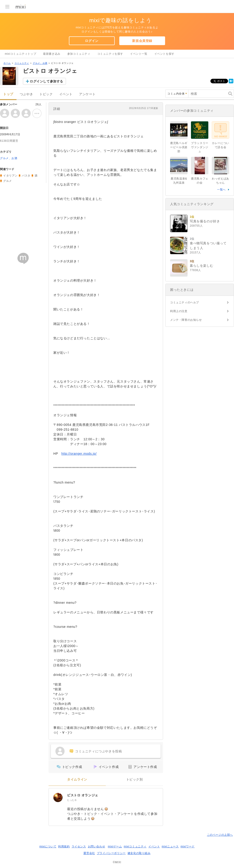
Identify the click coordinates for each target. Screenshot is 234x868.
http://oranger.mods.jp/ (79, 454)
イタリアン (10, 176)
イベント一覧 (139, 54)
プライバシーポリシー (111, 853)
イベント (66, 94)
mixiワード (188, 846)
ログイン (92, 41)
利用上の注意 (179, 311)
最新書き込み (52, 54)
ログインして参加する (46, 81)
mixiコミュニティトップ (20, 54)
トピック (46, 94)
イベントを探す (164, 54)
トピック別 (135, 780)
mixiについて (48, 846)
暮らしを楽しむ (201, 266)
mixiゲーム (115, 846)
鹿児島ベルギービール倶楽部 (179, 147)
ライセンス (79, 846)
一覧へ (221, 190)
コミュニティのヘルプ (185, 302)
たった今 (72, 800)
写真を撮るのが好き (205, 221)
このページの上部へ (220, 835)
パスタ (26, 176)
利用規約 (64, 846)
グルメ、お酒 (40, 63)
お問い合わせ (97, 846)
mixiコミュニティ (135, 846)
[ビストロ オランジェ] (58, 797)
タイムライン (77, 780)
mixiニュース (170, 846)
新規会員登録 (142, 41)
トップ (8, 94)
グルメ (8, 181)
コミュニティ (22, 63)
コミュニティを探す (110, 54)
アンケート (87, 94)
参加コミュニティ (79, 54)
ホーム (7, 63)
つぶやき (26, 94)
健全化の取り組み (139, 853)
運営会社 (89, 853)
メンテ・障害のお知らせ (186, 320)
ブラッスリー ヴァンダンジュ (201, 147)
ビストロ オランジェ (83, 795)
